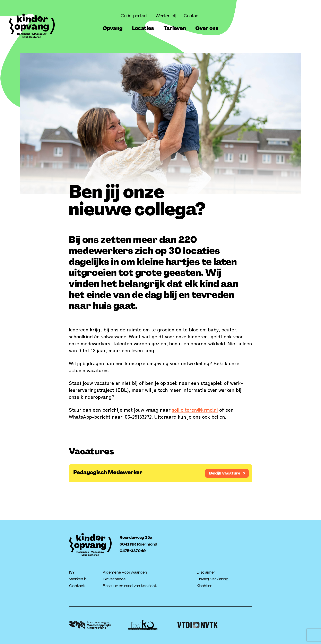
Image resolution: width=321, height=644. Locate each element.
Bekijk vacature (225, 473)
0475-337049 (133, 551)
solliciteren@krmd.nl (195, 409)
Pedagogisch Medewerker (108, 472)
